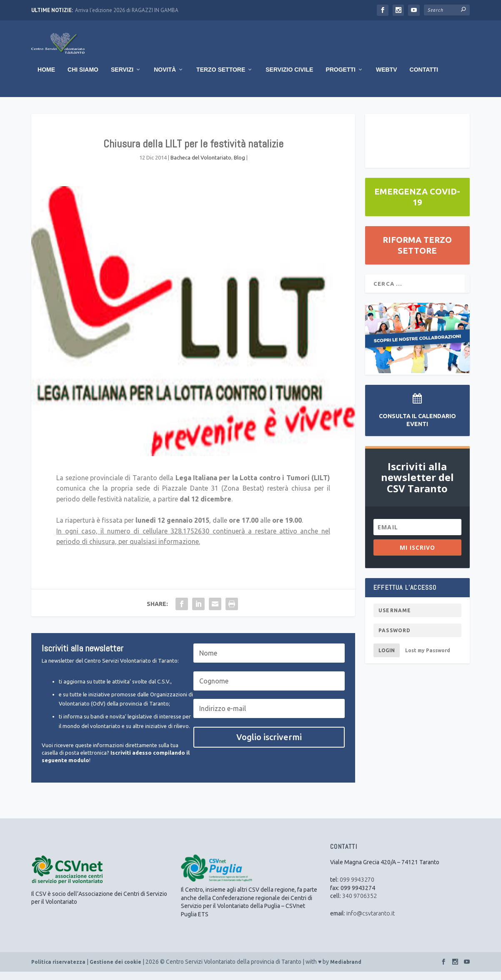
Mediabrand (346, 970)
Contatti (424, 78)
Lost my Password (428, 659)
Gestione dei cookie (115, 970)
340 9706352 (359, 904)
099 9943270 (357, 888)
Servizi (122, 78)
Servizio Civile (289, 78)
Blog (239, 166)
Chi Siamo (83, 78)
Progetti (341, 78)
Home (46, 78)
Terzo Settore (221, 78)
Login (387, 659)
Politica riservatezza (58, 970)
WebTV (387, 78)
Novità (165, 78)
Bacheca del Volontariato (201, 166)
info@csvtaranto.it (371, 922)
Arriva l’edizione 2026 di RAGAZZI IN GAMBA (127, 10)
